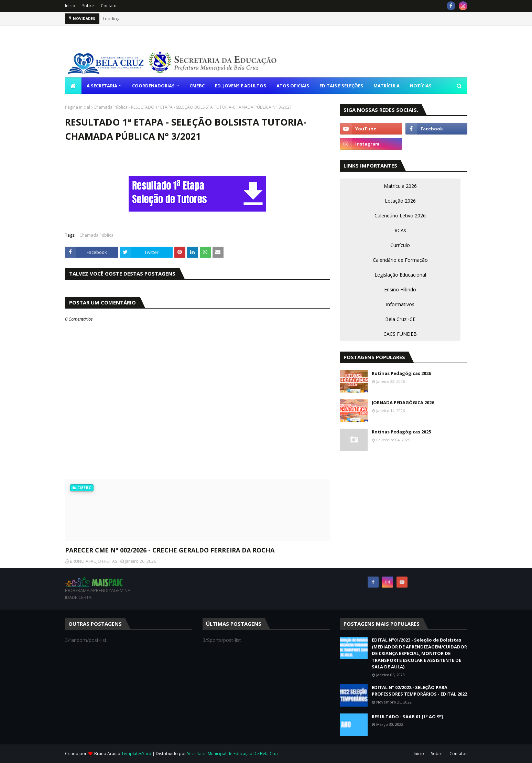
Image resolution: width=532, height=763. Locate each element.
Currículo (400, 245)
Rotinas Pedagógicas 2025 (401, 432)
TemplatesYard (136, 754)
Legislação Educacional (400, 275)
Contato (109, 6)
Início (70, 6)
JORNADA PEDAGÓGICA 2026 (403, 402)
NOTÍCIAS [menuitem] (421, 86)
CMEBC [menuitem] (197, 86)
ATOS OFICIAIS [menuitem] (293, 86)
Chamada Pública (111, 107)
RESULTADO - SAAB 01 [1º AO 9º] (407, 717)
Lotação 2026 (400, 201)
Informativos (400, 304)
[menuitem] (73, 86)
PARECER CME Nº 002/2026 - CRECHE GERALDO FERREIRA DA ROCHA (170, 550)
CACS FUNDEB (400, 334)
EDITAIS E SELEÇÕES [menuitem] (341, 86)
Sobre (88, 6)
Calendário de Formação (400, 260)
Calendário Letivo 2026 (400, 216)
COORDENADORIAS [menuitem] (153, 86)
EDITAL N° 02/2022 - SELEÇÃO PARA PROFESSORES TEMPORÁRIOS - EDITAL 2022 (419, 691)
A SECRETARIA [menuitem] (102, 86)
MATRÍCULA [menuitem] (387, 86)
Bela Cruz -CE (400, 319)
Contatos (458, 754)
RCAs (400, 230)
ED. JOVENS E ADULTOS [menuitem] (241, 86)
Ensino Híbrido (400, 289)
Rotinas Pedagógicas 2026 (401, 373)
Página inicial (78, 107)
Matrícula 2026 (400, 186)
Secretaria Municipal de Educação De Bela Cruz (233, 754)
